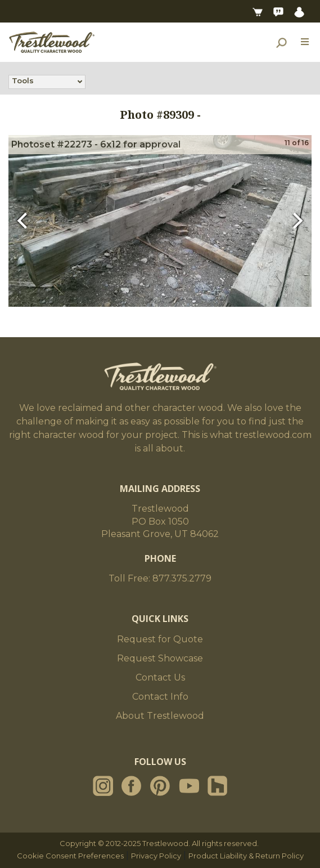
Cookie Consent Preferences (70, 856)
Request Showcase (160, 658)
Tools (23, 82)
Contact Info (160, 697)
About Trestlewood (160, 716)
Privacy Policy (156, 856)
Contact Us (160, 677)
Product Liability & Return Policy (246, 856)
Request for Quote (160, 639)
